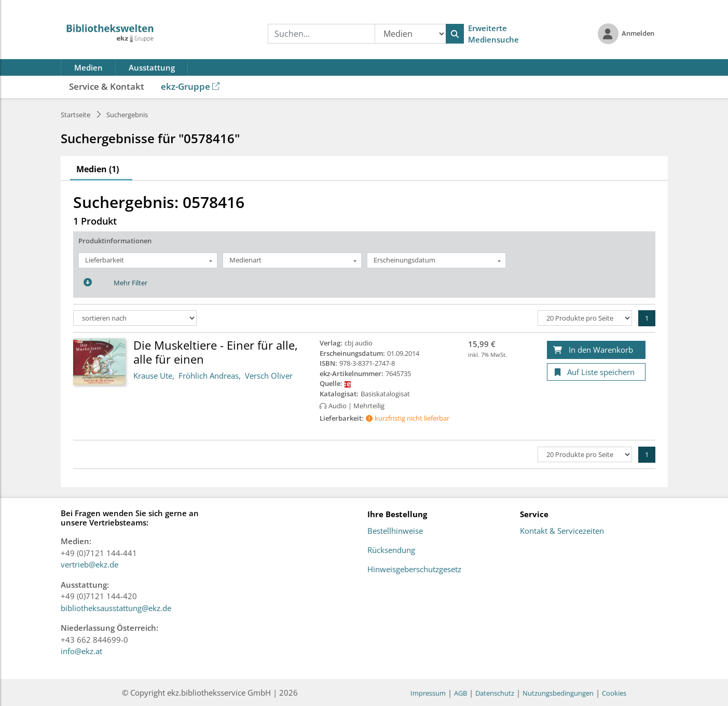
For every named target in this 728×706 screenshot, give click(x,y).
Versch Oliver (269, 376)
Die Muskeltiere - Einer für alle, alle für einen (216, 352)
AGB (461, 693)
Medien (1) (98, 169)
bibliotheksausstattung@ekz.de (116, 608)
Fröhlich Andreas (209, 376)
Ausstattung (152, 67)
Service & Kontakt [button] (107, 86)
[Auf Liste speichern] (596, 372)
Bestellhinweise (395, 531)
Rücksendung (391, 550)
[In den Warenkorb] (596, 350)
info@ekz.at (81, 651)
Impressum (428, 693)
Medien (88, 67)
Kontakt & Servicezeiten (562, 531)
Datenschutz (495, 693)
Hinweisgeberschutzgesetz (414, 570)
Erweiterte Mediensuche (493, 34)
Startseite (75, 115)
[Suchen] (455, 34)
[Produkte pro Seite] (585, 318)
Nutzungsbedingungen (558, 693)
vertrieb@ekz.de (90, 564)
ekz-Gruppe (190, 86)
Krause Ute (153, 376)
